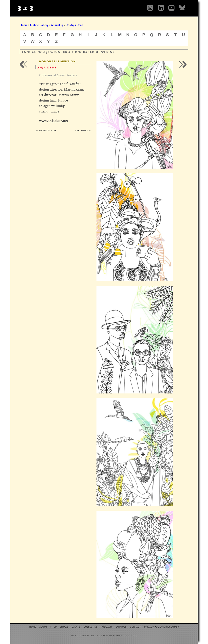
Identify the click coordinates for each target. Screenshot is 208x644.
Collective (90, 626)
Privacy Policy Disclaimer (162, 626)
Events (76, 626)
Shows (64, 626)
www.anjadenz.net (54, 120)
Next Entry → (83, 130)
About (43, 626)
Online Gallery (39, 25)
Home (24, 25)
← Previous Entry (46, 130)
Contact (135, 626)
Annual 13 (57, 25)
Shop (54, 626)
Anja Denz (77, 25)
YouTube (121, 626)
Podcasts (107, 626)
